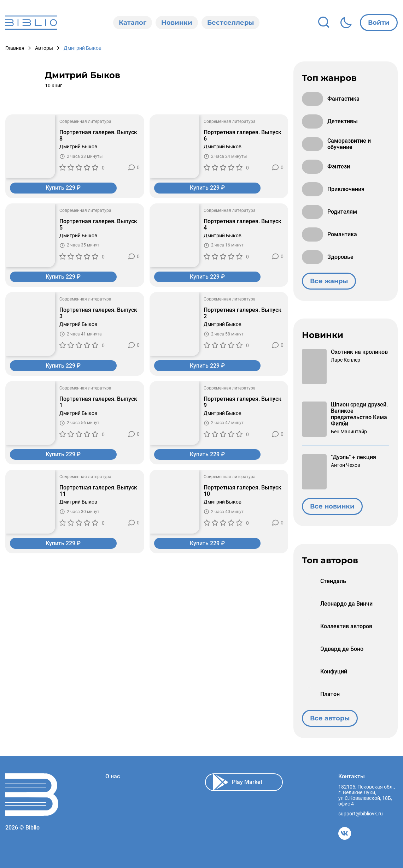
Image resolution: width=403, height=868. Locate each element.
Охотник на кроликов (359, 352)
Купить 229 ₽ (75, 188)
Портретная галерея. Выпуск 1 (98, 404)
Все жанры (329, 281)
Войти (379, 23)
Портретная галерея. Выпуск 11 (98, 493)
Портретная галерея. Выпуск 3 (98, 314)
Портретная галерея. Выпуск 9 (243, 404)
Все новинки (332, 506)
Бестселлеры (230, 23)
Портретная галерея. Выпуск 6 (243, 136)
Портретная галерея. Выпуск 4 (243, 225)
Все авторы (330, 718)
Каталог (133, 23)
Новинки (177, 23)
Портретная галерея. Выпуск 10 (243, 493)
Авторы (44, 48)
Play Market (238, 782)
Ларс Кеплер (346, 360)
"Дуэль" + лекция (354, 457)
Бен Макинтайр (349, 432)
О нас (113, 777)
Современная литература (85, 121)
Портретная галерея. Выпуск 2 (243, 314)
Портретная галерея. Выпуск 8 (98, 136)
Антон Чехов (346, 465)
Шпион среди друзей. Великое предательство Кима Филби (359, 414)
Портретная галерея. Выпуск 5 (98, 225)
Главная (15, 48)
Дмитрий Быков (78, 147)
